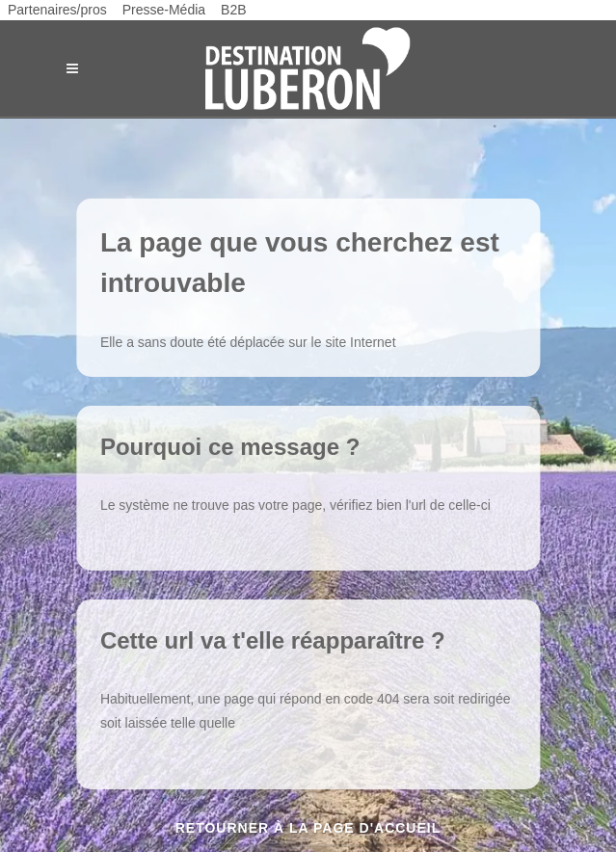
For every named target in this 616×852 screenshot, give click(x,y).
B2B (233, 10)
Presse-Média (164, 10)
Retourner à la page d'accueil (308, 828)
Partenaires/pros (57, 10)
